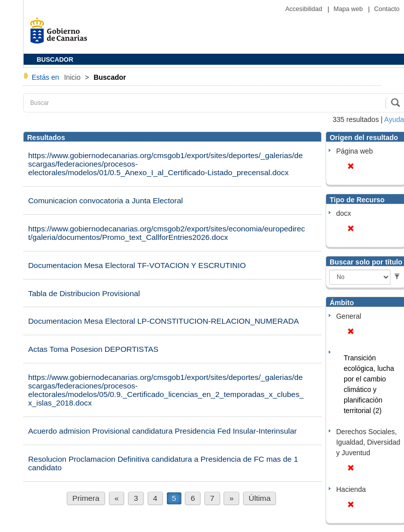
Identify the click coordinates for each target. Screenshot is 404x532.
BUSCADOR (55, 60)
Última (260, 498)
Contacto (387, 9)
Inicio (73, 77)
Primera (86, 498)
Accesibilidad (305, 9)
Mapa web (349, 9)
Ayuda (394, 119)
